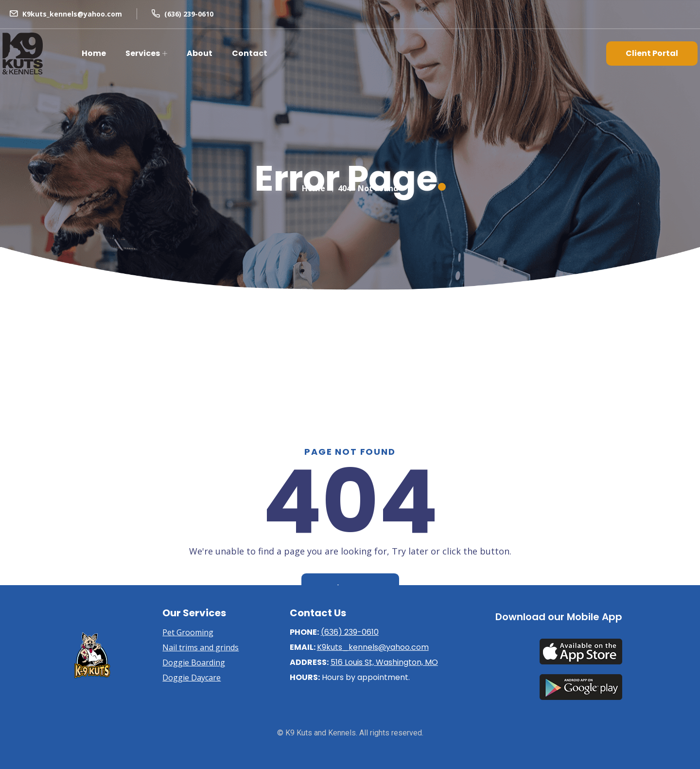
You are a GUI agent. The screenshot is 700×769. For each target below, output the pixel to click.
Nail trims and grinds (201, 647)
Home (94, 53)
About (200, 53)
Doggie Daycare (192, 678)
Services (143, 53)
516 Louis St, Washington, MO (384, 662)
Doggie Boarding (194, 662)
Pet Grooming (188, 632)
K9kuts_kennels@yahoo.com (72, 14)
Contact (250, 53)
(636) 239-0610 (189, 14)
